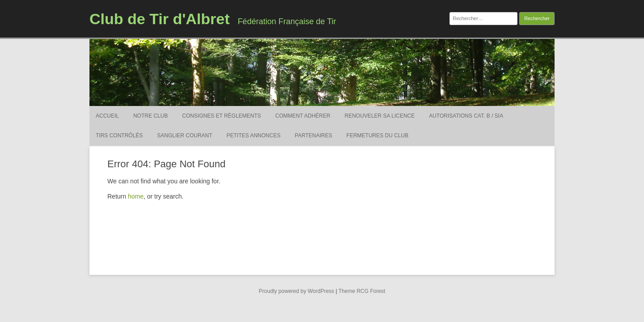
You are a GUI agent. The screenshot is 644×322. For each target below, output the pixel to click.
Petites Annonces (254, 136)
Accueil (107, 116)
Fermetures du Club (378, 136)
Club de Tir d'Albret (159, 19)
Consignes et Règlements (221, 116)
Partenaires (314, 136)
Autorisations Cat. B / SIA (466, 116)
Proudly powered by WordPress (297, 291)
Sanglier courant (184, 136)
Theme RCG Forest (362, 291)
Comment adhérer (303, 116)
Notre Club (150, 116)
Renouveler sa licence (380, 116)
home (136, 196)
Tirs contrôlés (119, 136)
